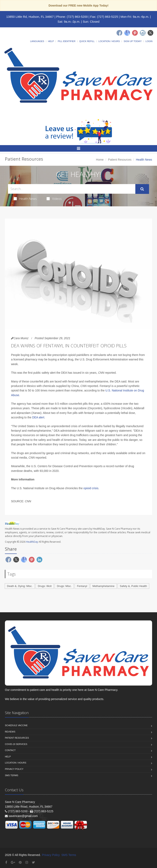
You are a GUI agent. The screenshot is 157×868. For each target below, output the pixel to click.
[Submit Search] (142, 189)
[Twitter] (150, 33)
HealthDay (32, 542)
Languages (37, 41)
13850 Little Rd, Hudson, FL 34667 (30, 17)
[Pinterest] (135, 33)
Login (149, 41)
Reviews (10, 732)
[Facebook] (119, 33)
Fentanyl (82, 586)
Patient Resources (120, 160)
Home (100, 160)
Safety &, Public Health (133, 586)
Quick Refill (87, 41)
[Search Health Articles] (72, 189)
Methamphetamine (103, 586)
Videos (54, 199)
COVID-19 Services (16, 744)
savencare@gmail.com (23, 816)
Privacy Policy (14, 769)
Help (51, 41)
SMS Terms (12, 775)
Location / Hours (109, 41)
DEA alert (38, 417)
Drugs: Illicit (45, 586)
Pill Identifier (66, 41)
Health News (25, 199)
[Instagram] (143, 33)
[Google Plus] (13, 862)
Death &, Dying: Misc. (20, 586)
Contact (10, 750)
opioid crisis (91, 488)
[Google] (127, 33)
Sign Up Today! (133, 41)
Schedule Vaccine (16, 725)
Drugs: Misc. (64, 586)
